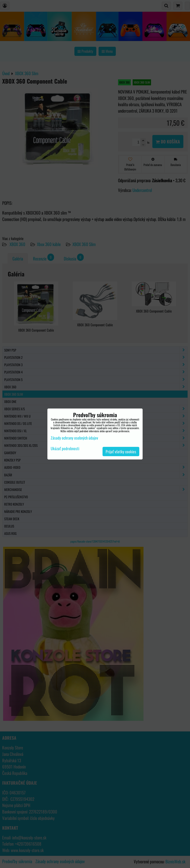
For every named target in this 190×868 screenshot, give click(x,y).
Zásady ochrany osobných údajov (74, 438)
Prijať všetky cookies (121, 452)
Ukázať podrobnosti (65, 449)
